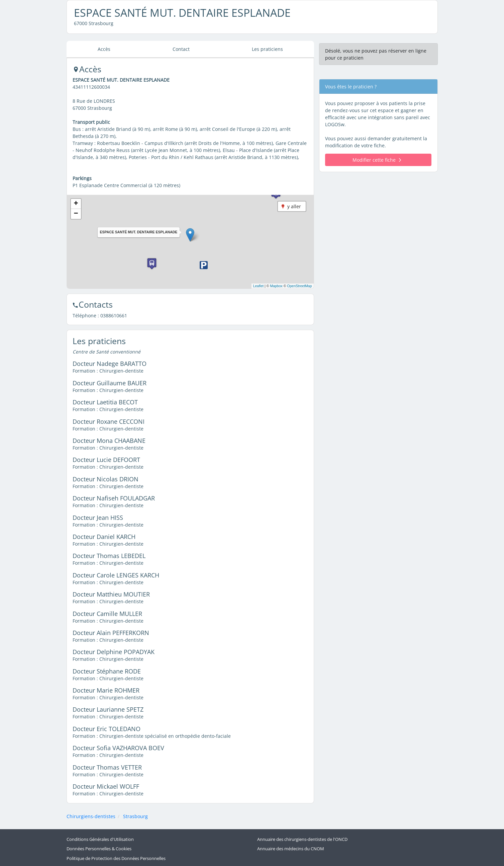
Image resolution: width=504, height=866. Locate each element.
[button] (190, 235)
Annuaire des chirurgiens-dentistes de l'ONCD (302, 839)
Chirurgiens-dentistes (91, 816)
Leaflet (259, 286)
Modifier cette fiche (377, 160)
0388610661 (114, 316)
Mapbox (276, 286)
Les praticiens (267, 49)
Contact (181, 49)
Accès (104, 49)
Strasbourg (135, 816)
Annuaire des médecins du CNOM (291, 849)
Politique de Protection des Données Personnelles (116, 858)
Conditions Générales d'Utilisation (100, 839)
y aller (294, 206)
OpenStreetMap (299, 286)
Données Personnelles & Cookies (99, 849)
